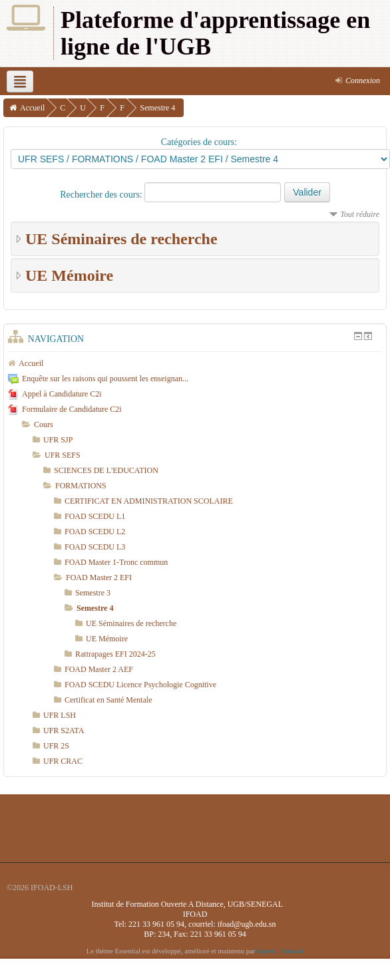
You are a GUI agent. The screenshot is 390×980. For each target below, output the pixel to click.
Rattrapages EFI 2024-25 (115, 654)
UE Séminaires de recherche (121, 239)
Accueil (32, 108)
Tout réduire (360, 214)
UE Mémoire (69, 275)
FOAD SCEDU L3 (95, 547)
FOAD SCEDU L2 (95, 532)
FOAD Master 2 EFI (99, 577)
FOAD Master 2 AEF (99, 669)
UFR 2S (56, 746)
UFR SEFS (63, 455)
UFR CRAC (63, 761)
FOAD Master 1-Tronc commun (116, 562)
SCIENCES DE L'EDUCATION (106, 470)
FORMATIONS (81, 486)
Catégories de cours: (199, 142)
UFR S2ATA (64, 731)
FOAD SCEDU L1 (95, 516)
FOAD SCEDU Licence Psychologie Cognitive (140, 685)
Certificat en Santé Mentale (108, 700)
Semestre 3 (93, 593)
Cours (44, 424)
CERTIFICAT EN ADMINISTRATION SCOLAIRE (149, 501)
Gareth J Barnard (279, 951)
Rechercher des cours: (102, 195)
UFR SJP (58, 440)
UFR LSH (60, 715)
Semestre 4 (157, 108)
